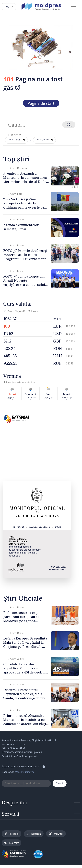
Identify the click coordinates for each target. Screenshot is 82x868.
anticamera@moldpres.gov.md (26, 752)
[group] (41, 176)
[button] (72, 187)
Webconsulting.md (25, 772)
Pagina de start (41, 103)
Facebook (12, 834)
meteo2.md (31, 382)
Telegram (12, 843)
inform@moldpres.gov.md (23, 756)
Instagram (34, 834)
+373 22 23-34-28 (16, 745)
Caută (60, 783)
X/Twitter (56, 834)
